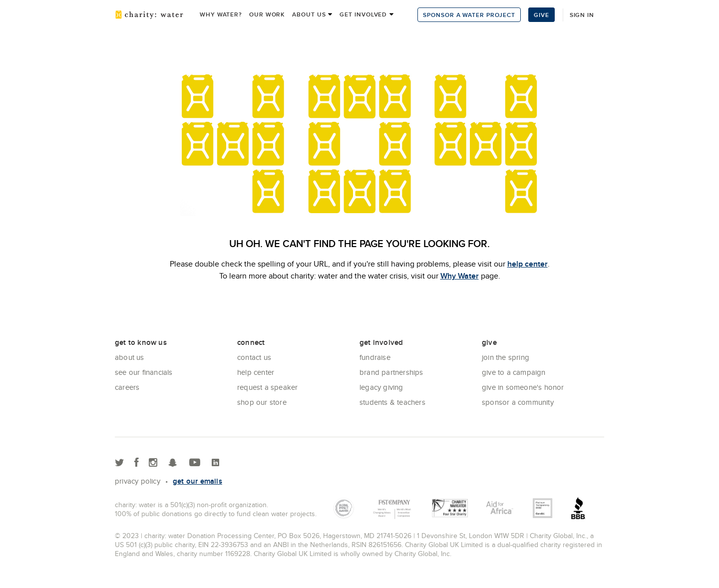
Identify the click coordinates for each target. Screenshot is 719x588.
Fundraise (375, 357)
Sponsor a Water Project (469, 15)
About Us (130, 357)
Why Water (460, 276)
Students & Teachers (392, 402)
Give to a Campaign (514, 372)
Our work (267, 14)
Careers (127, 387)
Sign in (582, 15)
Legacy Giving (381, 387)
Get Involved (363, 14)
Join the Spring (506, 357)
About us (309, 14)
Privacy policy (138, 481)
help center (528, 264)
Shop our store (262, 402)
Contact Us (254, 357)
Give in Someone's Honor (523, 387)
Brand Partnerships (391, 372)
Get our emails (197, 481)
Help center (256, 372)
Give (541, 15)
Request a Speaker (267, 387)
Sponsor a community (518, 402)
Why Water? (221, 14)
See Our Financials (144, 372)
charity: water (149, 14)
